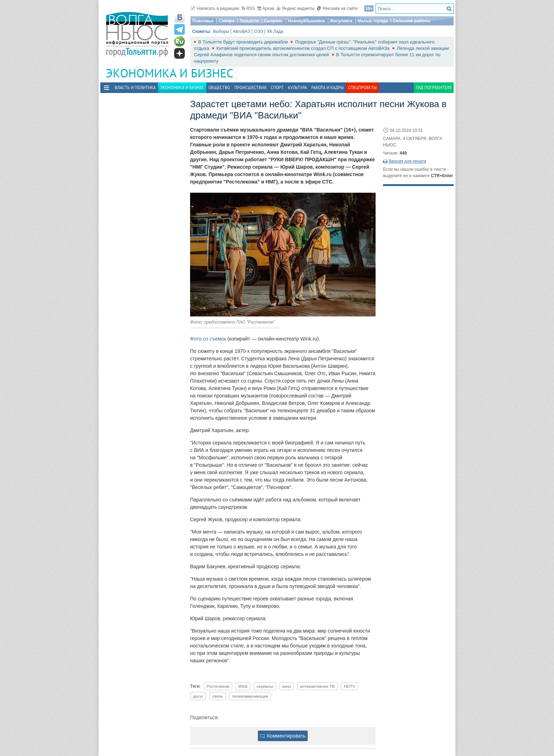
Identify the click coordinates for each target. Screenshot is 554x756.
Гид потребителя (434, 88)
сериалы (265, 686)
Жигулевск (341, 21)
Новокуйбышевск (307, 21)
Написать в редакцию (215, 8)
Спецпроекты (362, 88)
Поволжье (203, 21)
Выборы (221, 31)
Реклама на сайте (337, 8)
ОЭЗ (258, 31)
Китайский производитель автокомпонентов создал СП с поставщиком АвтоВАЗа (304, 48)
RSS (248, 8)
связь (218, 696)
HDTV (349, 686)
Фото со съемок (208, 339)
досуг (198, 696)
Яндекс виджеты (296, 8)
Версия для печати (407, 161)
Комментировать (283, 736)
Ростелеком (218, 686)
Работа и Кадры (328, 88)
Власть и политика (135, 88)
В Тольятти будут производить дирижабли (244, 42)
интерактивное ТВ (317, 686)
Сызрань (273, 21)
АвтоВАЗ (241, 31)
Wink (243, 686)
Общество (219, 88)
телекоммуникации (250, 696)
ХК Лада (275, 31)
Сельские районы (412, 21)
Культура (297, 88)
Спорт (277, 88)
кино (287, 686)
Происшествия (250, 88)
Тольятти (249, 21)
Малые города (373, 21)
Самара (227, 21)
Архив (266, 8)
